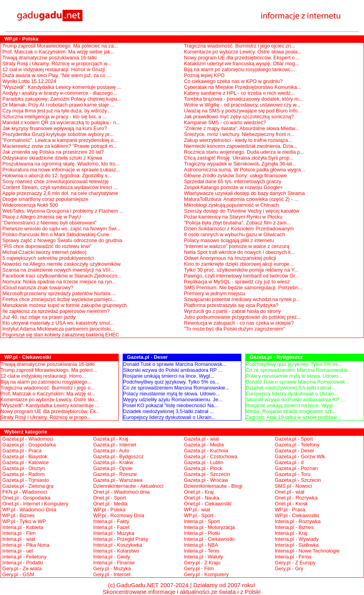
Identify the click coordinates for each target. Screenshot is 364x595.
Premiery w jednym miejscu (215, 293)
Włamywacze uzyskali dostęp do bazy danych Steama (244, 193)
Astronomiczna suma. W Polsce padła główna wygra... (245, 170)
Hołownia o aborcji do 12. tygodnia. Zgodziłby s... (57, 175)
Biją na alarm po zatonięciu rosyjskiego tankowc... (239, 69)
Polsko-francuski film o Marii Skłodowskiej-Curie (56, 234)
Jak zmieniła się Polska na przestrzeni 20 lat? (53, 152)
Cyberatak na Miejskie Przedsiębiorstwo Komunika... (243, 87)
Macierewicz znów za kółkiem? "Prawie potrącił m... (60, 146)
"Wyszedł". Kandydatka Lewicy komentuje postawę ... (62, 87)
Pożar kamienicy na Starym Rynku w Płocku (233, 217)
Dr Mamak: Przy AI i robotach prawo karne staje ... (58, 105)
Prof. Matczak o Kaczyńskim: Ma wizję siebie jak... (58, 52)
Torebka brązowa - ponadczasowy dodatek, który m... (243, 99)
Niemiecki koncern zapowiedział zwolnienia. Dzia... (241, 146)
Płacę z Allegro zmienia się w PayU (42, 217)
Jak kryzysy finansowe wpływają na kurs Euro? (55, 128)
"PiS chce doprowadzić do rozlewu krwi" (47, 246)
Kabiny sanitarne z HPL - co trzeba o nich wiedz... (239, 93)
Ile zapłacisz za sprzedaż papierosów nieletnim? (56, 311)
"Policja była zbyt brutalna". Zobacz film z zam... (237, 223)
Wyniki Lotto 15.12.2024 (29, 81)
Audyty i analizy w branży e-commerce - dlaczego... (60, 93)
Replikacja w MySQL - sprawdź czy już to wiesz (237, 282)
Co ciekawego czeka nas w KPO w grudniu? (233, 81)
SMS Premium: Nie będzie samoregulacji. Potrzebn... (243, 287)
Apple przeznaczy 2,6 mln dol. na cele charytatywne (60, 193)
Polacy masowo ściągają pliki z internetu (229, 240)
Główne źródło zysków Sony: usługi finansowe (235, 175)
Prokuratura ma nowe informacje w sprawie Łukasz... (61, 170)
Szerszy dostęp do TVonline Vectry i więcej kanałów (242, 211)
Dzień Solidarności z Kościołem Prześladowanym (239, 229)
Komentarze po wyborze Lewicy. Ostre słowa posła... (243, 52)
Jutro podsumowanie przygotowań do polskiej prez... (242, 317)
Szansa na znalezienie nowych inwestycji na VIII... (58, 270)
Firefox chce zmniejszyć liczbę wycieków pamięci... (59, 299)
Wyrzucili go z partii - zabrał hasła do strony (233, 311)
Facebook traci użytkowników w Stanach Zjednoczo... (62, 276)
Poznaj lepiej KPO (204, 75)
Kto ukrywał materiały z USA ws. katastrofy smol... (58, 323)
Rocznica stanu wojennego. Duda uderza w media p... (244, 152)
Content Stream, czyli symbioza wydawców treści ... (60, 187)
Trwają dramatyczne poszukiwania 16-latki (50, 58)
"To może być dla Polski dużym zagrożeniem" (234, 329)
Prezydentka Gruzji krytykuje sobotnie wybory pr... (58, 134)
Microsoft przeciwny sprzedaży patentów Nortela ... (59, 293)
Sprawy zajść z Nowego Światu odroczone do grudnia (62, 240)
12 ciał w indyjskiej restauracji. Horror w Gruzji (54, 69)
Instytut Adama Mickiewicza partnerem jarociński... (59, 329)
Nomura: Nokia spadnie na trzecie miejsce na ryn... (59, 282)
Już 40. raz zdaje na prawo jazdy (39, 317)
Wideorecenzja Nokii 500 (30, 205)
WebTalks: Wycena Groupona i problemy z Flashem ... (63, 211)
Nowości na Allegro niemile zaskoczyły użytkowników (62, 264)
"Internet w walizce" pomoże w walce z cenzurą (237, 246)
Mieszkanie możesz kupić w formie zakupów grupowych (65, 305)
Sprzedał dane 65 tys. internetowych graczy (233, 181)
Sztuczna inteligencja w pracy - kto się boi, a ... (54, 117)
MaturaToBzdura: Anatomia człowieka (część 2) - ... (241, 199)
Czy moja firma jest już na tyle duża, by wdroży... (57, 111)
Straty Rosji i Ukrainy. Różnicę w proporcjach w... (57, 63)
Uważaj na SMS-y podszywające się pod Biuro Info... (243, 111)
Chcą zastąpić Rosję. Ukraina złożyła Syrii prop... (239, 158)
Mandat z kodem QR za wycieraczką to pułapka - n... (61, 122)
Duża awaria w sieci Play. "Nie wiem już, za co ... (57, 75)
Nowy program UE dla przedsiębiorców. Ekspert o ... (242, 58)
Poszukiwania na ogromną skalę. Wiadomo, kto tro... (61, 164)
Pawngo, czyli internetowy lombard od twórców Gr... (242, 276)
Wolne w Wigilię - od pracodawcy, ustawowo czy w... (242, 105)
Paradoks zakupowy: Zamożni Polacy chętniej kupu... (62, 99)
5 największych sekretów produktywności (48, 258)
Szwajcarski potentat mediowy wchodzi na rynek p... (242, 299)
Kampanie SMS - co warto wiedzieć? (225, 122)
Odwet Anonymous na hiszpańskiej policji (230, 258)
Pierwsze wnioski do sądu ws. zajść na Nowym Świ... (62, 229)
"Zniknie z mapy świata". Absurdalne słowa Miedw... (242, 128)
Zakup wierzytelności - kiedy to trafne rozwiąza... (238, 140)
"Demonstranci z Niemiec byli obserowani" (50, 223)
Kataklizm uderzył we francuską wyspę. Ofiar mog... (242, 63)
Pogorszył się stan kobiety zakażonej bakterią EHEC (61, 335)
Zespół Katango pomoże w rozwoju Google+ (233, 187)
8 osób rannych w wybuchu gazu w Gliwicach (234, 234)
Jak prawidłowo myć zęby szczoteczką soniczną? (239, 117)
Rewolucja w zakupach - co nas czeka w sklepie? (239, 323)
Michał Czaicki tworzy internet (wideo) (44, 252)
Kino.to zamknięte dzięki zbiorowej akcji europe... (239, 264)
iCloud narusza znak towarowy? (38, 287)
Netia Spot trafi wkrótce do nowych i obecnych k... (239, 252)
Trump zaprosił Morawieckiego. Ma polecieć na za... (60, 46)
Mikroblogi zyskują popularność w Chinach (231, 205)
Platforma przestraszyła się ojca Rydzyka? (231, 305)
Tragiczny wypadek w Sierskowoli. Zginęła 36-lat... (240, 164)
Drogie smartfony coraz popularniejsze (45, 199)
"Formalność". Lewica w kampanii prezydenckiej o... (60, 140)
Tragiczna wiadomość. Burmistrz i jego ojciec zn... (240, 46)
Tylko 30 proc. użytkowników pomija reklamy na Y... (241, 270)
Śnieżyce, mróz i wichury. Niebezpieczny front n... (239, 134)
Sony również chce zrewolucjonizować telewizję (55, 181)
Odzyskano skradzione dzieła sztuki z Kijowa (52, 158)
